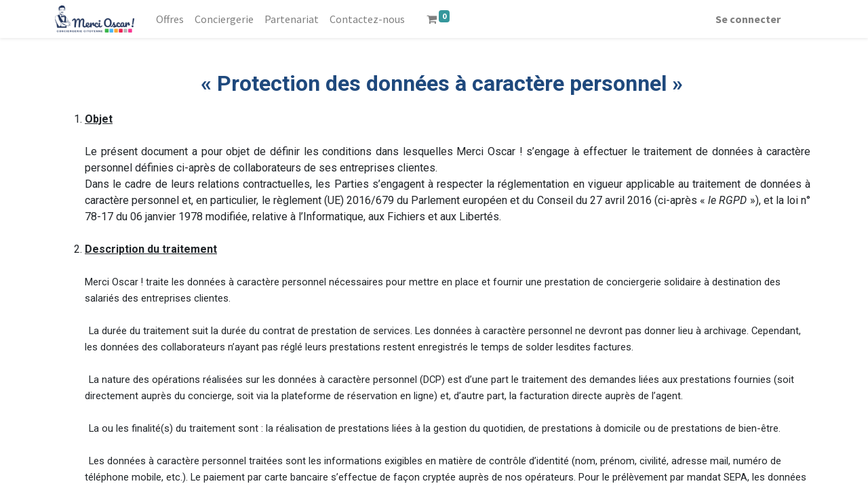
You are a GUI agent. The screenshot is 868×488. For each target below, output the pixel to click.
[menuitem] (173, 19)
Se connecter (745, 19)
